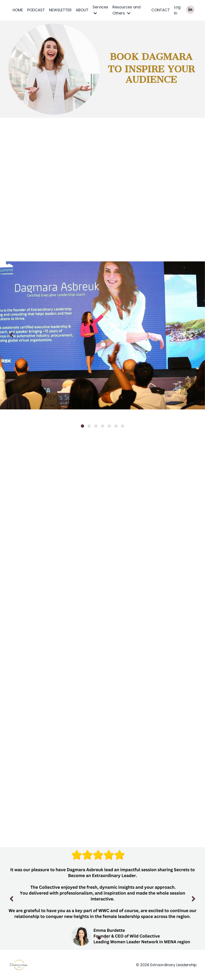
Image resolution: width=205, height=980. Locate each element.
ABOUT (82, 10)
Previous (12, 335)
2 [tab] (89, 426)
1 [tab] (83, 426)
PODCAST (36, 10)
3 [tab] (96, 426)
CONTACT (161, 10)
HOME (18, 10)
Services (100, 10)
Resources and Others (126, 10)
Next (193, 335)
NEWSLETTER (60, 10)
